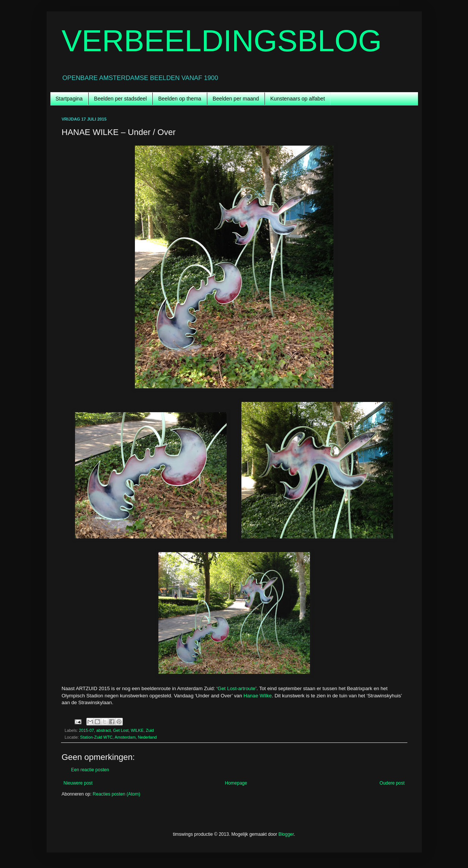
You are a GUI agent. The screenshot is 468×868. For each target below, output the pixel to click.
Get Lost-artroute (236, 688)
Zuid (150, 730)
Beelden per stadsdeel (120, 99)
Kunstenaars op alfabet (297, 99)
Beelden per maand (236, 99)
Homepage (236, 783)
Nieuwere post (78, 783)
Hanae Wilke (257, 696)
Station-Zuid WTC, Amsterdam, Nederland (118, 737)
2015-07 (86, 730)
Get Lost (121, 730)
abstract (103, 730)
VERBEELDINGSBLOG (222, 41)
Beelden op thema (180, 99)
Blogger (286, 834)
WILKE (137, 730)
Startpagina (69, 99)
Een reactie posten (90, 770)
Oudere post (392, 783)
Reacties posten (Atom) (117, 794)
